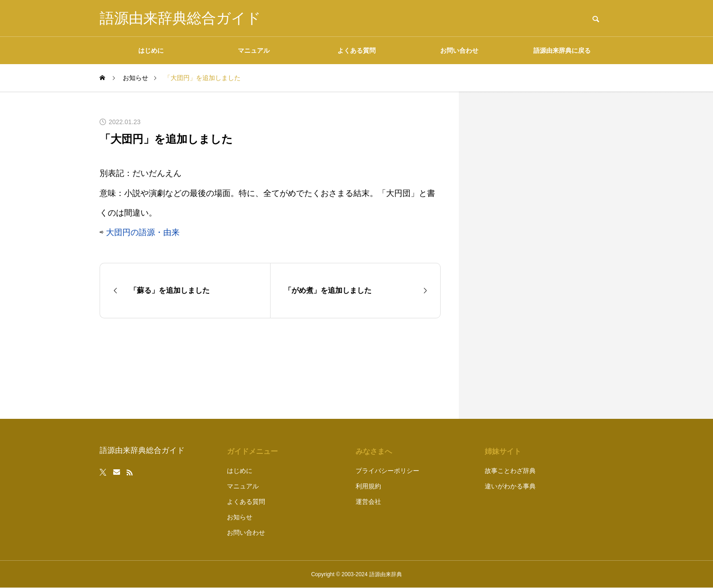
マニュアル (254, 50)
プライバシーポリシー (387, 471)
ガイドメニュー (252, 451)
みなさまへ (374, 451)
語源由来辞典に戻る (562, 50)
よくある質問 (356, 50)
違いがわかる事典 (510, 486)
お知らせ (240, 517)
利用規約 (368, 486)
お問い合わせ (459, 50)
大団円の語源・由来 (143, 232)
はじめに (151, 50)
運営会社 (368, 502)
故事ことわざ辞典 (510, 471)
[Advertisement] (545, 255)
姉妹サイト (503, 451)
